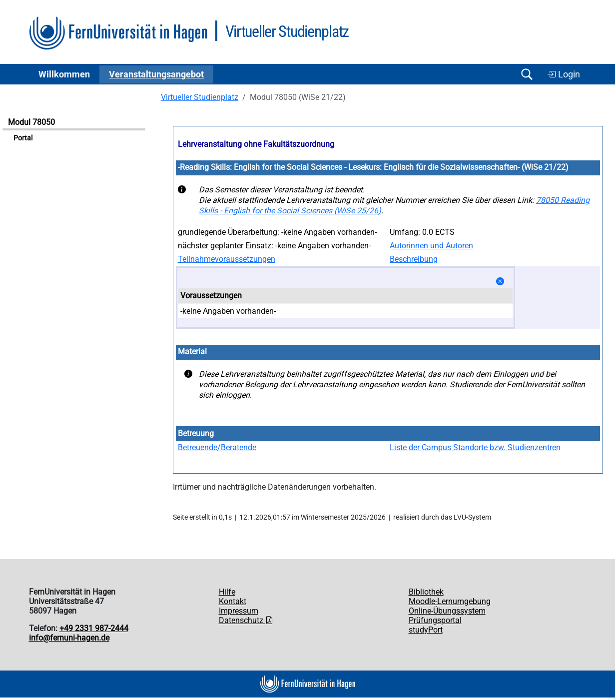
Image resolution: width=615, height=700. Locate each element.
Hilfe (227, 592)
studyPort (426, 630)
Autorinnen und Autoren (431, 246)
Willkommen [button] (64, 74)
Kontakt (233, 601)
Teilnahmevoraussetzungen (227, 259)
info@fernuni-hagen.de (69, 638)
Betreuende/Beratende (217, 447)
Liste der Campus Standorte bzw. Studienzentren (475, 447)
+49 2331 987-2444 (94, 628)
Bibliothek (426, 592)
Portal (23, 138)
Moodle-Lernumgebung (450, 601)
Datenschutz (246, 620)
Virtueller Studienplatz (200, 97)
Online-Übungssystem (447, 611)
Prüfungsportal (435, 620)
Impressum (239, 611)
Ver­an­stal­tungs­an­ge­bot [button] (156, 74)
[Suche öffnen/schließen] (527, 74)
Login (564, 74)
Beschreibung (414, 259)
